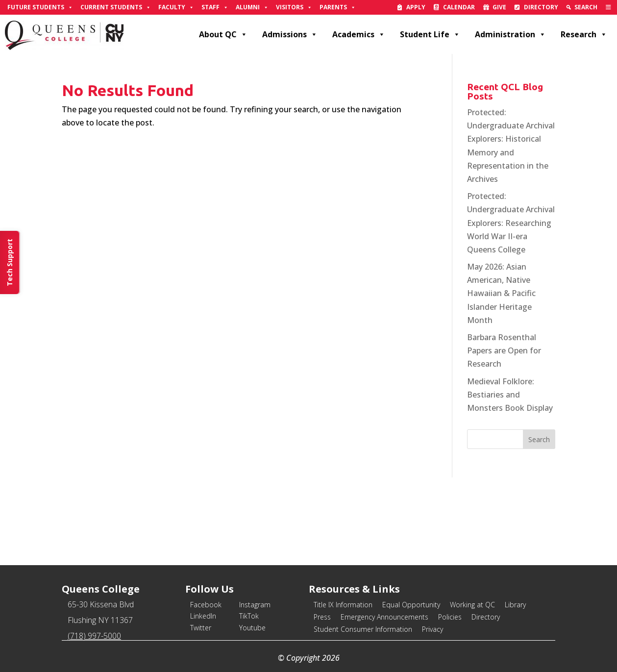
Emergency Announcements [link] (384, 617)
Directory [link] (541, 7)
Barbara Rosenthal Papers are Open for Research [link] (504, 350)
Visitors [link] (294, 7)
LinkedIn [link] (203, 616)
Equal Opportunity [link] (411, 605)
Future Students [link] (40, 7)
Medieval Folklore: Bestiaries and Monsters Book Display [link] (510, 395)
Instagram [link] (255, 605)
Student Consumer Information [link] (363, 629)
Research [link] (584, 34)
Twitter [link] (201, 628)
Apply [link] (416, 7)
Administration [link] (510, 34)
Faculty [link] (176, 7)
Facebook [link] (206, 605)
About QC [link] (223, 34)
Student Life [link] (430, 34)
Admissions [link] (290, 34)
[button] (539, 439)
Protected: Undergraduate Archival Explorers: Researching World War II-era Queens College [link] (511, 223)
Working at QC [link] (472, 605)
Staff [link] (215, 7)
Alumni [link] (252, 7)
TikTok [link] (249, 616)
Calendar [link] (459, 7)
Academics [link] (359, 34)
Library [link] (515, 605)
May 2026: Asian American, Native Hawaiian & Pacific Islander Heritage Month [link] (501, 293)
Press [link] (322, 617)
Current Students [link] (116, 7)
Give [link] (499, 7)
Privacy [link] (432, 629)
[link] (608, 7)
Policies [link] (450, 617)
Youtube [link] (252, 628)
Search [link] (586, 7)
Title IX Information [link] (343, 605)
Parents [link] (338, 7)
